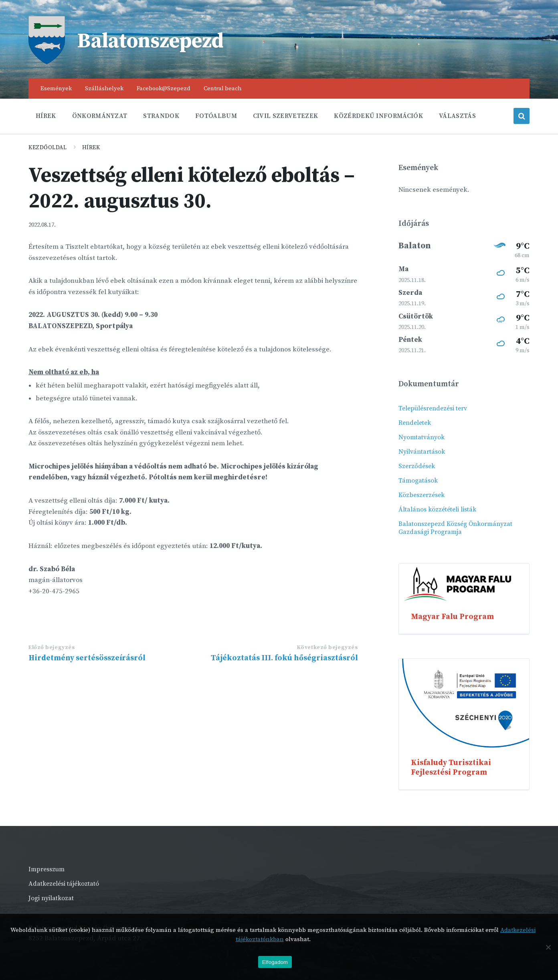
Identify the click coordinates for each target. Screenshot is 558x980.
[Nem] (548, 947)
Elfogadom (275, 962)
